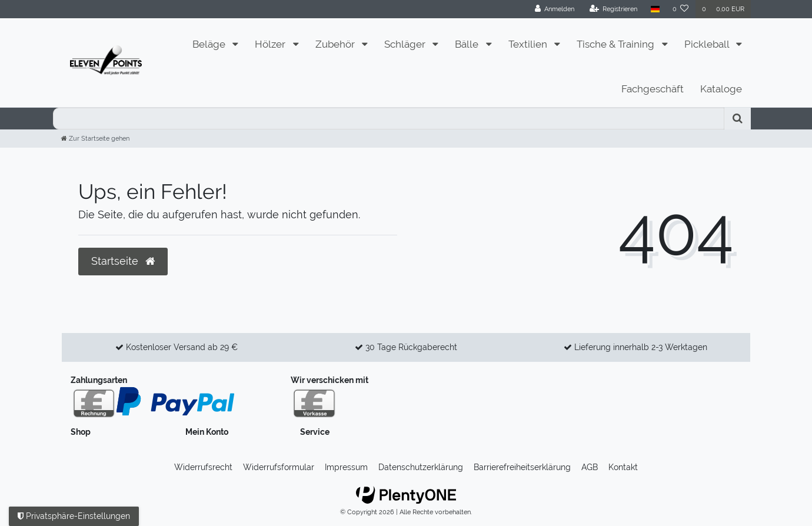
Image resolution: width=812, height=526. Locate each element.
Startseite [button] (123, 261)
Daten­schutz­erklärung (421, 467)
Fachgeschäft (653, 89)
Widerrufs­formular (279, 467)
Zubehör (336, 44)
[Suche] (738, 119)
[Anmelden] (555, 9)
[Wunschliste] (681, 9)
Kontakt (623, 467)
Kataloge (721, 89)
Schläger (406, 44)
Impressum (346, 467)
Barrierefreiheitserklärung (522, 467)
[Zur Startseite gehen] (95, 138)
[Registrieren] (614, 9)
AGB (590, 467)
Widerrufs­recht (203, 467)
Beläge (210, 44)
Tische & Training (617, 44)
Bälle (468, 44)
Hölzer (271, 44)
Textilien (529, 44)
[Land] (655, 9)
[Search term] (389, 119)
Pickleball (708, 44)
